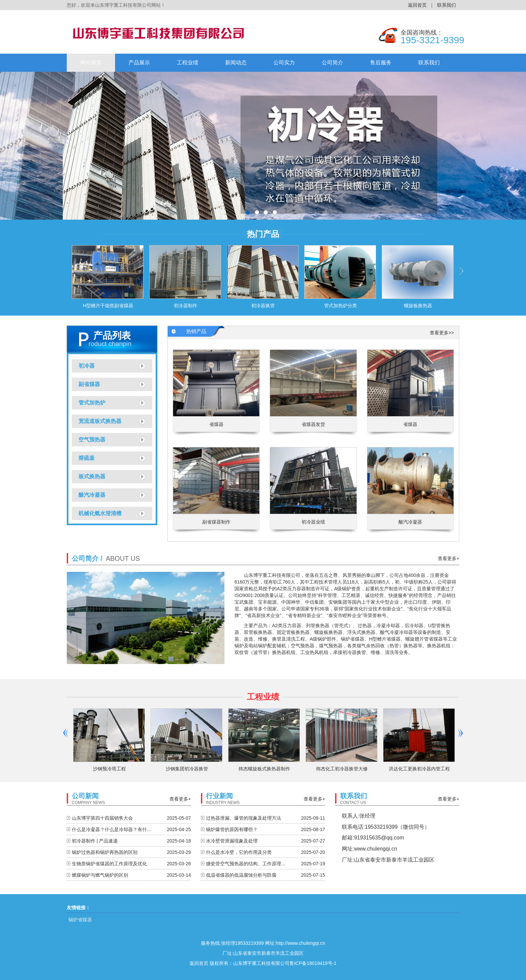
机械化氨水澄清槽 (100, 513)
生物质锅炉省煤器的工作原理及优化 (109, 864)
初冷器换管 (263, 306)
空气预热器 (92, 440)
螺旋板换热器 (418, 306)
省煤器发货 (313, 424)
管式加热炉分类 (340, 306)
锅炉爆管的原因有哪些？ (232, 829)
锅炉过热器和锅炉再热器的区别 (105, 852)
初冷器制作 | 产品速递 (95, 841)
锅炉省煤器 (80, 920)
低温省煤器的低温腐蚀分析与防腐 (241, 875)
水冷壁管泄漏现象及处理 (232, 841)
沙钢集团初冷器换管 (187, 769)
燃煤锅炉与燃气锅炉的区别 (100, 875)
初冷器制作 (186, 306)
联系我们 (446, 5)
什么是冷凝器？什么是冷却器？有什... (111, 829)
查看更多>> (442, 333)
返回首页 (417, 5)
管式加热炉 (92, 403)
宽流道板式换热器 (100, 421)
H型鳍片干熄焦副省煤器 (108, 306)
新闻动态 (236, 63)
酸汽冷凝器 (92, 495)
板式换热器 (92, 476)
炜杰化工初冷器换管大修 (342, 769)
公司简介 (332, 63)
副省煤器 (89, 384)
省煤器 (216, 424)
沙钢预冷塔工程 (109, 769)
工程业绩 (188, 63)
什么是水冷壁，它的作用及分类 (239, 852)
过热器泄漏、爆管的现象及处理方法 (244, 818)
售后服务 (381, 63)
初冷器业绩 (313, 522)
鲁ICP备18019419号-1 (313, 963)
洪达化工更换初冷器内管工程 (419, 769)
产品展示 (139, 63)
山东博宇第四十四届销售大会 (102, 818)
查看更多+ (449, 558)
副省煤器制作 (216, 522)
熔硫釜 (87, 458)
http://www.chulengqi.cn (300, 943)
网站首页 (91, 63)
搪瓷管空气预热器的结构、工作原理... (246, 864)
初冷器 (87, 366)
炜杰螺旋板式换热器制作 (264, 769)
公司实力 (284, 63)
